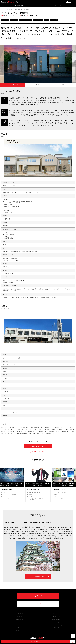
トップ (3, 9)
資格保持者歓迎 (54, 20)
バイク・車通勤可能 (38, 20)
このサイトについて (20, 617)
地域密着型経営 (14, 20)
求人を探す (9, 9)
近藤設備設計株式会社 (7, 489)
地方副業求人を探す (57, 6)
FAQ (20, 622)
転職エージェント (20, 631)
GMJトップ (20, 611)
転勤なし (46, 20)
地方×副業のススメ (56, 617)
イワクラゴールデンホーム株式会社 (23, 9)
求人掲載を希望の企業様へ (56, 619)
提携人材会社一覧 (20, 619)
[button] (32, 43)
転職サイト (56, 628)
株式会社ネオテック (60, 489)
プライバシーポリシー (56, 622)
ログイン (68, 2)
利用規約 (20, 625)
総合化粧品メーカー (33, 489)
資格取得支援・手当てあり (25, 20)
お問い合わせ (20, 628)
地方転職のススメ (56, 614)
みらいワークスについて (56, 625)
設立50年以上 (5, 20)
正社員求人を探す (19, 6)
